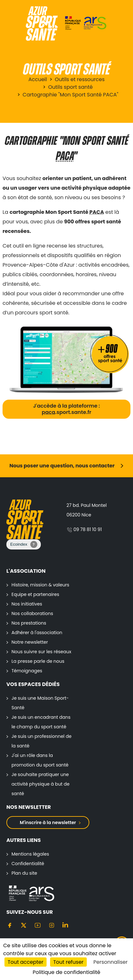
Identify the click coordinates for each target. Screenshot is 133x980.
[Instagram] (52, 925)
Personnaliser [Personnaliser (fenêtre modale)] (111, 962)
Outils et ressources (80, 79)
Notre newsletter (30, 642)
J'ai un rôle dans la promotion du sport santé (40, 760)
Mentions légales (30, 854)
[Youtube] (38, 925)
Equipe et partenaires (35, 594)
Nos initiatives (27, 604)
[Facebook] (10, 925)
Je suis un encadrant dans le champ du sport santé (41, 722)
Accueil (38, 79)
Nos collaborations (32, 613)
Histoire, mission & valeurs (40, 585)
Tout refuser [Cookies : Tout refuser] (68, 962)
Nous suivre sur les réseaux (41, 652)
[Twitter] (24, 925)
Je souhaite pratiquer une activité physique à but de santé (41, 784)
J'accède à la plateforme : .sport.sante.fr (67, 409)
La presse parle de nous (38, 661)
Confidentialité (28, 864)
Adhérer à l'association (37, 633)
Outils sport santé (70, 87)
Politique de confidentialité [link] (67, 972)
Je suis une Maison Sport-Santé (40, 703)
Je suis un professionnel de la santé (41, 741)
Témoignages (27, 671)
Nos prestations (29, 623)
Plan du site (24, 873)
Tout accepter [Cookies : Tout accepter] (26, 962)
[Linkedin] (66, 925)
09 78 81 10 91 (84, 529)
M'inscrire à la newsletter (48, 822)
